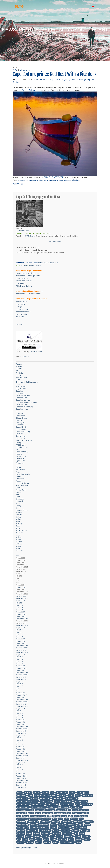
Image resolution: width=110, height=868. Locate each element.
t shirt (19, 793)
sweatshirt (69, 836)
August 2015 (21, 736)
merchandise (43, 825)
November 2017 (22, 675)
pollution (21, 831)
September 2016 (22, 706)
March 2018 (20, 666)
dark (68, 810)
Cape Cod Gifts (22, 398)
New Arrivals (21, 470)
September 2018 (22, 652)
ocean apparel (23, 828)
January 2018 (21, 670)
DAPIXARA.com (30, 236)
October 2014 (21, 758)
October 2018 (21, 650)
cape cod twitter (67, 804)
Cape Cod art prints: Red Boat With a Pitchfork (55, 74)
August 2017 (21, 682)
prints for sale (32, 831)
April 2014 (20, 771)
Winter (18, 548)
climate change (23, 807)
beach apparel (83, 793)
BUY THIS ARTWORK (54, 177)
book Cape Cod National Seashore (29, 294)
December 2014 (22, 753)
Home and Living (22, 452)
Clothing (19, 420)
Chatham (19, 413)
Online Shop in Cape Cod (48, 263)
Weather (19, 542)
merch (33, 825)
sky (76, 833)
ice (81, 819)
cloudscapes (22, 810)
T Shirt (18, 519)
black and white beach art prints (28, 273)
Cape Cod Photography (60, 79)
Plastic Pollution (22, 485)
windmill (47, 842)
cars (78, 804)
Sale (18, 494)
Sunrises (19, 512)
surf (52, 836)
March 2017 (20, 693)
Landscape (20, 458)
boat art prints (21, 283)
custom (51, 810)
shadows (21, 833)
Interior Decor (21, 456)
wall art (79, 839)
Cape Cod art (43, 79)
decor (75, 810)
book (78, 795)
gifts (71, 816)
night (80, 825)
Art (17, 371)
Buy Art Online (21, 389)
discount (30, 813)
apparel (45, 793)
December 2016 (22, 700)
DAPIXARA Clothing (23, 431)
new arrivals (71, 825)
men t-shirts (20, 304)
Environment (21, 438)
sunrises (37, 836)
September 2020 (22, 598)
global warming (81, 816)
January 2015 (21, 751)
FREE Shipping (21, 445)
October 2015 (21, 731)
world (79, 842)
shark (29, 833)
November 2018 (22, 648)
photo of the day (65, 828)
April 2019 (20, 637)
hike (67, 819)
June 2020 (20, 605)
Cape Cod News (22, 404)
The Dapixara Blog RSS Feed (27, 848)
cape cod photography (38, 180)
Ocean (18, 476)
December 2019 (22, 619)
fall (69, 813)
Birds (18, 380)
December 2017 (22, 673)
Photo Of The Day (23, 483)
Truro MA (20, 533)
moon (53, 825)
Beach (18, 375)
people (54, 828)
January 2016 (21, 724)
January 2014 (21, 778)
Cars (18, 411)
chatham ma (87, 804)
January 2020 (21, 616)
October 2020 (21, 596)
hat (54, 819)
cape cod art (23, 180)
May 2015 (20, 742)
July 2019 (19, 630)
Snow (18, 503)
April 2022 (20, 556)
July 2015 (19, 738)
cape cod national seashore (27, 801)
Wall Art (39, 265)
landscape (55, 822)
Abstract (19, 364)
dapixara (60, 810)
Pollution (19, 488)
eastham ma (48, 813)
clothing (52, 807)
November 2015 (22, 729)
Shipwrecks (20, 499)
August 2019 (21, 628)
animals (37, 793)
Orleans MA (20, 479)
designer (20, 813)
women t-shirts (22, 301)
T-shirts (19, 521)
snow (82, 833)
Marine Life (20, 463)
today (25, 839)
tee (19, 839)
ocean (88, 825)
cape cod (34, 798)
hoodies (74, 819)
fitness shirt (35, 816)
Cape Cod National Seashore (27, 402)
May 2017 (20, 688)
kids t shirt (45, 822)
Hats (18, 449)
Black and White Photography (27, 382)
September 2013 (22, 787)
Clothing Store (21, 422)
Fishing (19, 443)
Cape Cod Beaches (23, 395)
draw (38, 813)
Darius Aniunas (29, 90)
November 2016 (22, 702)
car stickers (20, 317)
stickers (20, 836)
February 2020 (21, 614)
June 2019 (20, 632)
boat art (67, 180)
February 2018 (21, 668)
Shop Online (20, 501)
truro (39, 839)
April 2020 (20, 610)
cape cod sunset (38, 804)
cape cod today (52, 804)
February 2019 (21, 641)
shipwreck (46, 833)
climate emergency (39, 807)
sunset (45, 836)
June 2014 (20, 767)
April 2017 (20, 691)
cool (31, 810)
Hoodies (19, 454)
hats (60, 819)
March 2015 (20, 747)
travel (32, 839)
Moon (18, 465)
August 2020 (21, 601)
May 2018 (20, 661)
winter (55, 842)
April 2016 (20, 718)
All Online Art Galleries (24, 286)
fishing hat (20, 307)
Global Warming (22, 447)
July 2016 (19, 711)
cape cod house (71, 798)
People (19, 481)
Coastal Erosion (22, 427)
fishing (26, 816)
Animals (19, 366)
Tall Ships (19, 524)
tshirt (46, 839)
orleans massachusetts (39, 828)
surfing (59, 836)
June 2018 (20, 659)
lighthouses (66, 822)
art (52, 793)
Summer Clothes (22, 510)
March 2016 (20, 720)
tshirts (53, 839)
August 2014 (21, 762)
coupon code (41, 810)
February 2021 (26, 70)
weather (20, 842)
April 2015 (20, 745)
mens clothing (23, 825)
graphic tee (21, 819)
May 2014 (20, 769)
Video (18, 535)
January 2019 (21, 643)
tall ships (86, 836)
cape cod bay (57, 798)
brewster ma (87, 795)
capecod (25, 357)
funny (64, 816)
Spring (18, 506)
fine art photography (81, 813)
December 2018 (22, 646)
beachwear (21, 795)
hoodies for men (22, 309)
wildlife (39, 842)
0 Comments (18, 184)
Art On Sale (20, 373)
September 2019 (22, 625)
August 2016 (21, 709)
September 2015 (22, 733)
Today (18, 526)
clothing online (63, 807)
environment (60, 813)
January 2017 (21, 697)
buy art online (22, 798)
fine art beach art (22, 278)
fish (19, 816)
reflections (76, 180)
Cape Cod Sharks (22, 409)
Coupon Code (21, 429)
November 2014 (22, 756)
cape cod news (36, 351)
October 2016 (21, 704)
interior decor (33, 822)
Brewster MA (21, 386)
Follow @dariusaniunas (55, 241)
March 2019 (20, 639)
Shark (18, 497)
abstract (28, 793)
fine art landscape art (24, 281)
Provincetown (21, 490)
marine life (89, 822)
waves (87, 839)
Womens (19, 551)
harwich (47, 819)
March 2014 (20, 774)
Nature (19, 467)
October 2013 (21, 785)
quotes (56, 831)
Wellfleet (19, 544)
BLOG (15, 70)
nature (61, 825)
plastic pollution (80, 828)
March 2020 (20, 612)
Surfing (19, 517)
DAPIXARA (19, 325)
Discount (19, 434)
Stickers (31, 265)
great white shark (35, 819)
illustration (21, 822)
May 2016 (20, 715)
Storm (18, 508)
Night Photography (23, 474)
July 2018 (19, 657)
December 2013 (22, 780)
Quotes (19, 492)
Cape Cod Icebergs (23, 400)
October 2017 (21, 677)
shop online (67, 833)
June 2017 (20, 686)
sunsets (19, 515)
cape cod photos (56, 180)
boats (71, 795)
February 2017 (21, 695)
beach (72, 793)
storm (28, 836)
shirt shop (56, 833)
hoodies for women (23, 312)
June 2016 (20, 713)
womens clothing (67, 842)
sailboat (75, 831)
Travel (18, 528)
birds (30, 795)
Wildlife (19, 546)
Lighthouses (20, 461)
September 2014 (22, 760)
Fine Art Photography (81, 79)
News (18, 472)
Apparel (24, 265)
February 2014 (21, 776)
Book (18, 384)
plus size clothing (22, 314)
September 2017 (22, 679)
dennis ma (84, 810)
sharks (37, 833)
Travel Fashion (21, 530)
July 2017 (19, 684)
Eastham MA (21, 436)
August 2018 (21, 655)
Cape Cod (20, 391)
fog (44, 816)
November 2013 (22, 783)
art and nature (62, 793)
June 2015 (20, 740)
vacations (62, 839)
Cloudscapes (21, 425)
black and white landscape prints (28, 276)
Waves (18, 539)
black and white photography (46, 795)
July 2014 (19, 765)
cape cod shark (23, 804)
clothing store (76, 807)
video (71, 839)
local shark (78, 822)
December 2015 (22, 727)
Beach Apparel (21, 377)
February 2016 (21, 722)
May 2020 (20, 607)
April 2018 (20, 664)
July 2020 (19, 603)
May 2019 (20, 634)
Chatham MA (21, 416)
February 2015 (21, 749)
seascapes (85, 831)
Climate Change (22, 418)
